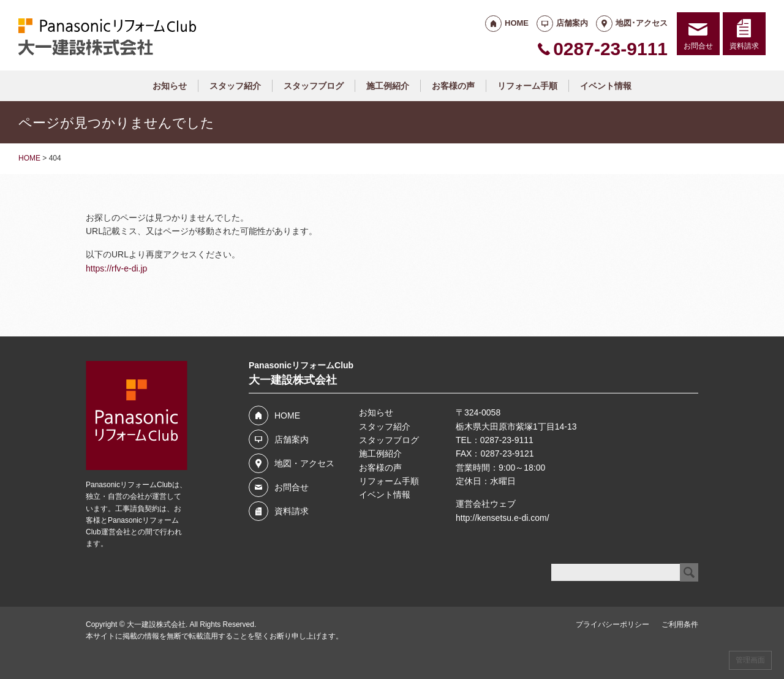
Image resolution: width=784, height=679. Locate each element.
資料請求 (744, 46)
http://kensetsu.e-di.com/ (503, 518)
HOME (517, 23)
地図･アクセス (642, 23)
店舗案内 (572, 23)
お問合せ (698, 46)
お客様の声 (453, 86)
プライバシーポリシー (612, 624)
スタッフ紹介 (235, 86)
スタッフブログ (314, 86)
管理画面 (750, 660)
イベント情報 (606, 86)
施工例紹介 (388, 86)
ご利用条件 (680, 624)
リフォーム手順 (527, 86)
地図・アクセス (304, 463)
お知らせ (170, 86)
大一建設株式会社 (156, 624)
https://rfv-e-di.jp (116, 268)
